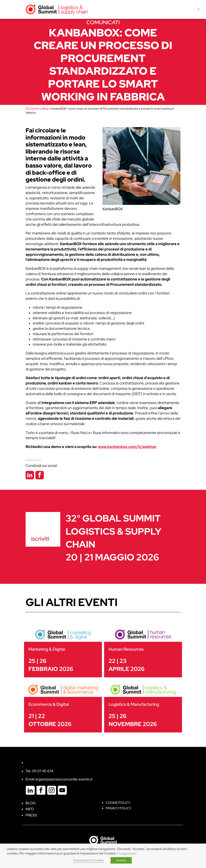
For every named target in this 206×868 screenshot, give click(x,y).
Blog (45, 109)
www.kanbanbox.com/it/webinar (127, 447)
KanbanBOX (113, 209)
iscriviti (40, 539)
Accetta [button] (121, 860)
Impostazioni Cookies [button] (89, 860)
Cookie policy (118, 803)
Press (31, 815)
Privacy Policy (118, 808)
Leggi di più (127, 853)
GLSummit (32, 109)
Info (30, 809)
